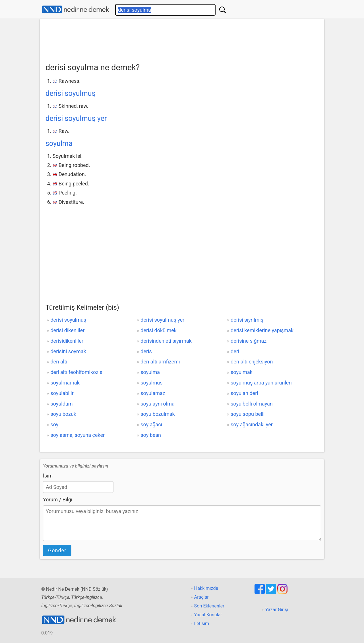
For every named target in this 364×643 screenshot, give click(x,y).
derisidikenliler (67, 341)
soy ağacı (151, 424)
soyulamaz (153, 393)
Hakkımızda (206, 588)
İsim (48, 476)
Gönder (57, 550)
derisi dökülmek (159, 330)
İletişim (202, 624)
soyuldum (61, 404)
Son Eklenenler (209, 606)
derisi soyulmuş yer (76, 118)
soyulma (59, 143)
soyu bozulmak (158, 414)
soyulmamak (65, 383)
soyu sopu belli (248, 414)
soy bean (151, 435)
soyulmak (242, 372)
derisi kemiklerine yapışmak (262, 330)
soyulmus (151, 383)
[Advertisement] (182, 39)
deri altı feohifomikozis (76, 372)
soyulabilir (62, 393)
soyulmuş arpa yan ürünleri (261, 383)
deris (146, 351)
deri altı (59, 362)
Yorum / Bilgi (58, 500)
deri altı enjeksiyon (252, 362)
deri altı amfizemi (160, 362)
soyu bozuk (63, 414)
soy (54, 424)
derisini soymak (68, 351)
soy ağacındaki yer (252, 424)
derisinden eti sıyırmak (166, 341)
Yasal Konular (208, 615)
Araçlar (201, 597)
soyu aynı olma (158, 404)
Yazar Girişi (277, 610)
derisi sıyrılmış (247, 320)
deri (235, 351)
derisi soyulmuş (71, 93)
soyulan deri (244, 393)
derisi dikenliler (67, 330)
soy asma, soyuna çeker (77, 435)
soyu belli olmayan (252, 404)
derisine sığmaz (249, 341)
